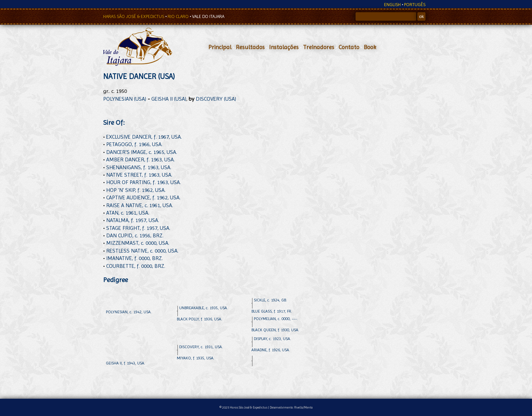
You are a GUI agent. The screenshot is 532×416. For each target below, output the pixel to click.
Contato (349, 47)
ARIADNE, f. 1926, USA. (271, 350)
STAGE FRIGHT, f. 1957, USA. (138, 228)
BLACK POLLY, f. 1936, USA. (199, 319)
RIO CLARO (179, 16)
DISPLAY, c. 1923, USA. (272, 339)
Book (370, 47)
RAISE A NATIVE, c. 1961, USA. (140, 205)
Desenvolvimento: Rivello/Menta (291, 407)
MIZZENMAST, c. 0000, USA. (138, 243)
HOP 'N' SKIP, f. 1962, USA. (136, 190)
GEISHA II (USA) (169, 99)
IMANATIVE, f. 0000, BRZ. (135, 258)
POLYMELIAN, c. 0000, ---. (276, 319)
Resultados (250, 47)
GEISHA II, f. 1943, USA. (126, 363)
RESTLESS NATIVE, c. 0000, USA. (142, 251)
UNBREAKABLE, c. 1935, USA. (204, 308)
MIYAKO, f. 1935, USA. (196, 358)
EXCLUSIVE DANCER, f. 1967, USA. (144, 137)
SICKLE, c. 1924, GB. (270, 300)
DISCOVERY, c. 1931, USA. (201, 347)
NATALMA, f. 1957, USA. (133, 220)
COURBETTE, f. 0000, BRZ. (136, 266)
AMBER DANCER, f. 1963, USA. (140, 160)
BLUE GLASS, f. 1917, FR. (272, 311)
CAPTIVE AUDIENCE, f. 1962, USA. (143, 197)
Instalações (284, 47)
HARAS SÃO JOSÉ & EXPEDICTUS (134, 16)
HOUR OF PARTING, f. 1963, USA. (144, 182)
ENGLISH (392, 5)
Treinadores (319, 47)
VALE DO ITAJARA (208, 16)
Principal (220, 47)
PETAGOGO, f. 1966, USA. (134, 144)
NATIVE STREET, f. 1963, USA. (139, 175)
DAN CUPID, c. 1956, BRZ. (135, 235)
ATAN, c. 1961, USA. (128, 213)
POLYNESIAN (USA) (125, 99)
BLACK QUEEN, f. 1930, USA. (275, 330)
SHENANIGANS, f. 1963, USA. (139, 167)
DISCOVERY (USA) (216, 99)
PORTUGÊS (415, 5)
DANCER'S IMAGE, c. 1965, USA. (142, 152)
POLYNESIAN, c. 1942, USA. (129, 312)
